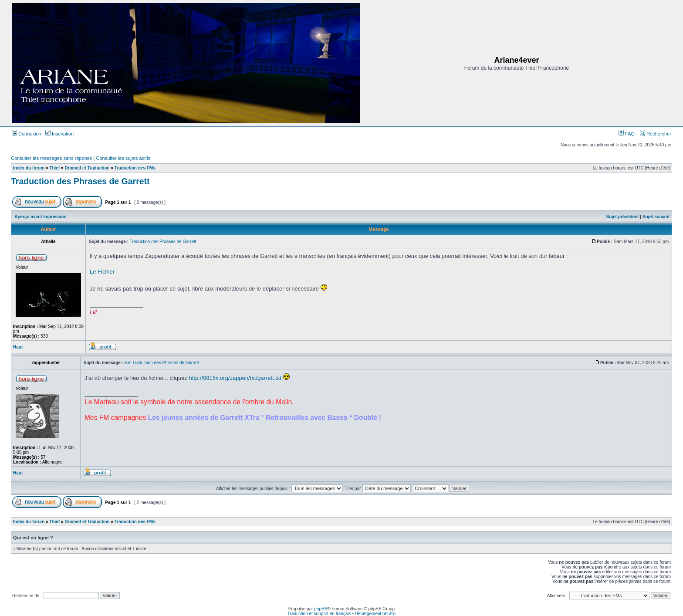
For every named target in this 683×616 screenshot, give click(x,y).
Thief (54, 168)
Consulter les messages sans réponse (51, 158)
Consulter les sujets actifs (123, 158)
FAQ (627, 134)
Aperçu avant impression (40, 217)
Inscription (59, 134)
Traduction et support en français (319, 614)
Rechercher (656, 134)
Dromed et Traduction (87, 168)
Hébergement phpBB (375, 614)
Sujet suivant (656, 217)
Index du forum (29, 168)
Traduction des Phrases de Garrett (80, 181)
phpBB (321, 609)
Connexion (27, 134)
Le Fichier (102, 272)
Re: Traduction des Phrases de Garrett (162, 363)
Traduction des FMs (135, 168)
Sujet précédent (623, 217)
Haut (18, 347)
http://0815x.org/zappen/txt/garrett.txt (235, 378)
